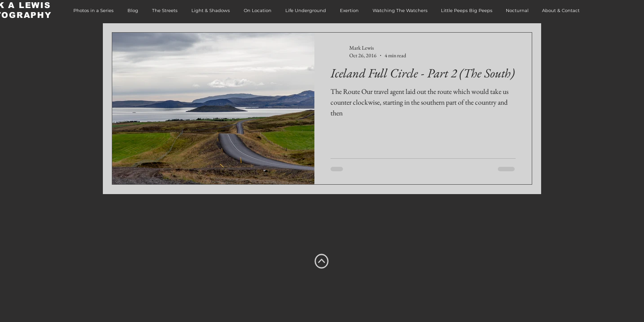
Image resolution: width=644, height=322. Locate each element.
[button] (93, 11)
